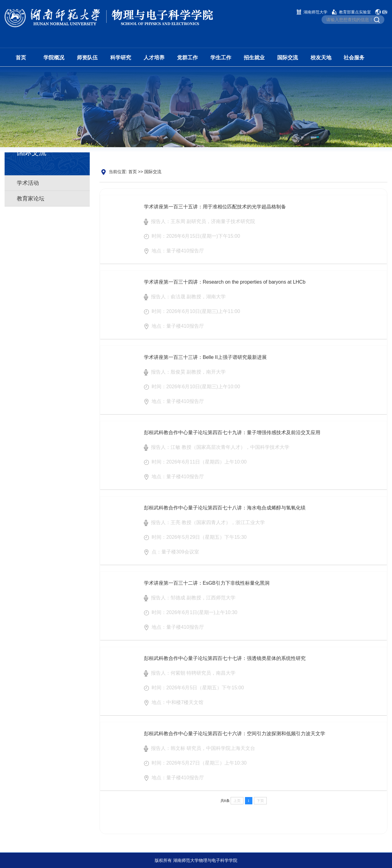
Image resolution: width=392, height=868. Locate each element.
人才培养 (154, 58)
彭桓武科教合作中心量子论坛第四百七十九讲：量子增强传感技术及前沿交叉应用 (232, 439)
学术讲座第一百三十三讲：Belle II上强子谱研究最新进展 (205, 364)
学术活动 (28, 184)
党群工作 (187, 58)
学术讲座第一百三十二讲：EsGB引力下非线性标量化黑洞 (207, 590)
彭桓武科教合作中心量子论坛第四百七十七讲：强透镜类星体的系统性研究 (225, 665)
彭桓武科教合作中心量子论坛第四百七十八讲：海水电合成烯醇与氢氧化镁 (225, 514)
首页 (21, 58)
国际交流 (288, 58)
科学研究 (121, 58)
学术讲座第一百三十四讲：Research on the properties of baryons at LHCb (225, 289)
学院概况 (54, 58)
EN (385, 12)
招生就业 (254, 58)
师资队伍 (87, 58)
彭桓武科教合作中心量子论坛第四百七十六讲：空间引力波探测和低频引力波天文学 (235, 740)
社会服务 (354, 58)
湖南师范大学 (315, 12)
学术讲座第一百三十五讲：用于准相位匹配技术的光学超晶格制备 (215, 213)
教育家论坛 (31, 199)
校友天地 (321, 58)
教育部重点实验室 (355, 12)
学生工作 (221, 58)
